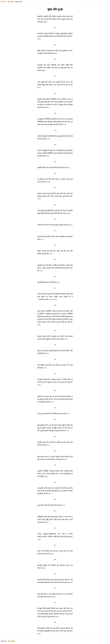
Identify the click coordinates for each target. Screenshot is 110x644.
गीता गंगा (3, 2)
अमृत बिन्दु (10, 2)
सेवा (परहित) (12, 641)
